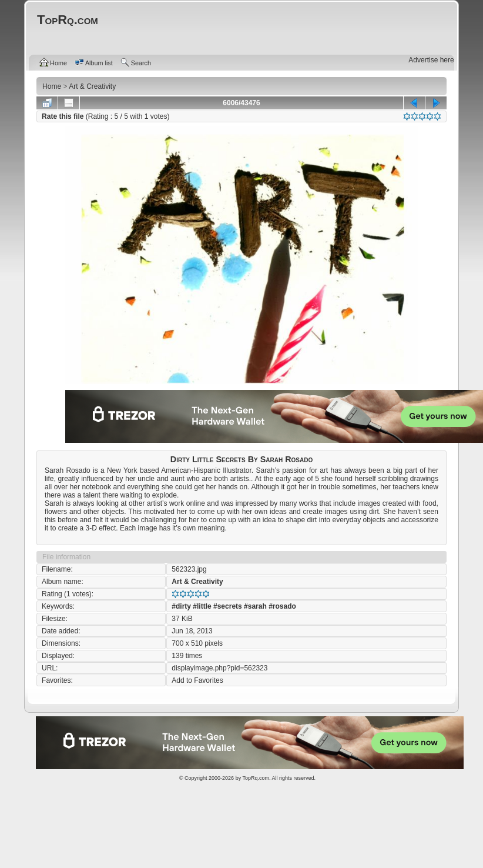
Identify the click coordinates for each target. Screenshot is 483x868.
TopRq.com (256, 778)
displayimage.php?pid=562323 (219, 668)
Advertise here (431, 60)
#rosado (282, 606)
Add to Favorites (197, 680)
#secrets (228, 606)
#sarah (255, 606)
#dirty (181, 606)
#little (202, 606)
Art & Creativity (197, 582)
